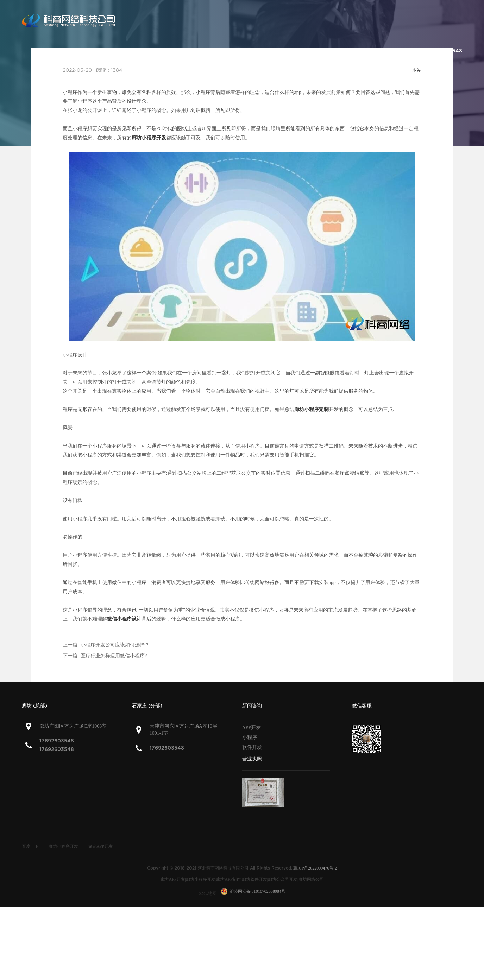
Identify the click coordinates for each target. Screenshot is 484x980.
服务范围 (210, 51)
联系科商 (357, 51)
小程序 (250, 737)
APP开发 (252, 728)
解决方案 (283, 51)
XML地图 (208, 893)
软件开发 (252, 747)
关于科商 (174, 51)
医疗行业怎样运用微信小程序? (114, 656)
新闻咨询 (320, 51)
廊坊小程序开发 (63, 846)
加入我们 (393, 51)
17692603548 (57, 741)
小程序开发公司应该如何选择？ (115, 645)
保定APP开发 (100, 846)
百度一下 (30, 846)
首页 (142, 51)
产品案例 (247, 51)
